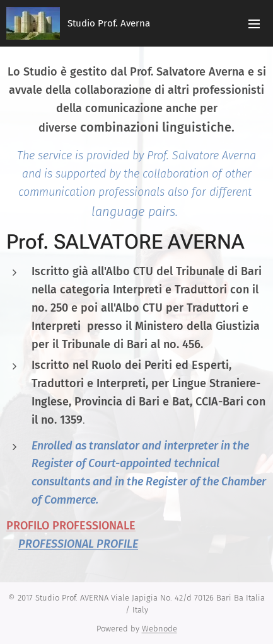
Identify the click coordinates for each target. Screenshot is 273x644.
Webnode (160, 629)
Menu (254, 24)
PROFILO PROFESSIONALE (71, 526)
